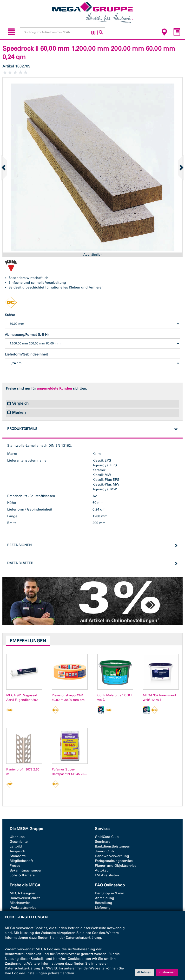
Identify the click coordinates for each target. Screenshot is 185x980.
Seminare (103, 842)
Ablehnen (144, 972)
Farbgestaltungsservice (114, 861)
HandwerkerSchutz (25, 898)
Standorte (18, 856)
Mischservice (20, 903)
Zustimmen (167, 972)
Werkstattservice (23, 908)
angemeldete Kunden (54, 388)
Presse (15, 866)
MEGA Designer (23, 893)
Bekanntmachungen (26, 870)
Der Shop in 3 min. (110, 893)
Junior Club (104, 851)
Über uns (17, 837)
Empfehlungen (28, 641)
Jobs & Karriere (22, 875)
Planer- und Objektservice (116, 866)
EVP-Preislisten (107, 875)
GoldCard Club (107, 837)
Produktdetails (22, 429)
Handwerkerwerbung (112, 856)
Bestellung (104, 903)
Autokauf (102, 870)
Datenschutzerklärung (83, 938)
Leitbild (16, 846)
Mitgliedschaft (21, 861)
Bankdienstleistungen (113, 846)
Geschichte (19, 842)
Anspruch (17, 851)
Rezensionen (20, 545)
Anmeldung (105, 898)
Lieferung (103, 908)
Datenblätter (20, 563)
